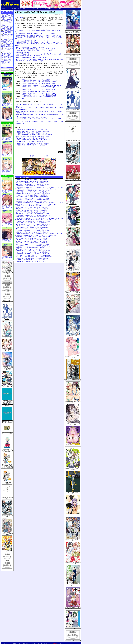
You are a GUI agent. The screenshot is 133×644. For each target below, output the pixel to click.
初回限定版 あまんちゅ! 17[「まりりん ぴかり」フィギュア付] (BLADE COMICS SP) (7, 451)
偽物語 (21, 17)
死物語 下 (7, 560)
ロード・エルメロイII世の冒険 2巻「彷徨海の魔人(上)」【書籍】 (7, 516)
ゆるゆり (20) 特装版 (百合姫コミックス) (7, 350)
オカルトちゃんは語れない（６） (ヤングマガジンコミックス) (73, 204)
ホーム (3, 8)
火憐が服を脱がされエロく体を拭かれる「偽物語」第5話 (31, 138)
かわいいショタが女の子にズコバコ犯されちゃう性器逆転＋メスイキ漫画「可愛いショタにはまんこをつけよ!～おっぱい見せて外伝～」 (7, 61)
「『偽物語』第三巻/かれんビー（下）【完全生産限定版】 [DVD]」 (36, 93)
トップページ (39, 156)
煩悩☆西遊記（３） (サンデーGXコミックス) (73, 446)
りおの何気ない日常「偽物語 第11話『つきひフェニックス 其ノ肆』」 (35, 51)
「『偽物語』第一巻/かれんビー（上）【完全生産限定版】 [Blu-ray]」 (37, 80)
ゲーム (34, 8)
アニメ (20, 8)
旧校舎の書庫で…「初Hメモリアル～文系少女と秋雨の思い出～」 (32, 186)
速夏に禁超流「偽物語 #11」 (24, 52)
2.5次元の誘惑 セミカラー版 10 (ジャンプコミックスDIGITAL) (73, 628)
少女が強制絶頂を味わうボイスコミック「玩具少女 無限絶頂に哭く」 (33, 184)
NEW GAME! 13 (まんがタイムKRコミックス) (73, 641)
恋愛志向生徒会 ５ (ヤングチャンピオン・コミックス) (73, 469)
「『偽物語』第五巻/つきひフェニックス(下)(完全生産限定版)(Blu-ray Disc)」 (39, 87)
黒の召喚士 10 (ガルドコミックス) (73, 226)
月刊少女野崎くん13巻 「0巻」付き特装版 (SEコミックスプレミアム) (7, 273)
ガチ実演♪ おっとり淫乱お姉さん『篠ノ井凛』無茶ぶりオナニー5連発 (33, 190)
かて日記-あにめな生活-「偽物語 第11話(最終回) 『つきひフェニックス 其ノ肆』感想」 (39, 35)
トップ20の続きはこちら (8, 65)
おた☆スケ (40, 8)
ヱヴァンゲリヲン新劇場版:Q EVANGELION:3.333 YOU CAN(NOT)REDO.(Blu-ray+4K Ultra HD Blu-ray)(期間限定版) (7, 421)
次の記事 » (46, 156)
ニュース (8, 8)
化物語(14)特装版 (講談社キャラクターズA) (7, 291)
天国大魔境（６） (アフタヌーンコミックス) (73, 314)
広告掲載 (55, 8)
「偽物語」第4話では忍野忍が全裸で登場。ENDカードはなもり (33, 140)
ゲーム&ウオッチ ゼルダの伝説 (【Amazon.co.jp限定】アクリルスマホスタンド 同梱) (7, 433)
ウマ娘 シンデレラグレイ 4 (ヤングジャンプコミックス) (73, 121)
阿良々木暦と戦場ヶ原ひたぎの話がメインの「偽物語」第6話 (32, 136)
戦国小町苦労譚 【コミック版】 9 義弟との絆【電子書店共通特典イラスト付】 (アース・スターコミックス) (73, 608)
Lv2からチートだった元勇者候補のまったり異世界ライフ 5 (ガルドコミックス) (73, 292)
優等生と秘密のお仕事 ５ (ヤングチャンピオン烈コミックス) (73, 402)
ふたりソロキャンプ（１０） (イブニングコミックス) (73, 585)
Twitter (60, 8)
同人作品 (14, 8)
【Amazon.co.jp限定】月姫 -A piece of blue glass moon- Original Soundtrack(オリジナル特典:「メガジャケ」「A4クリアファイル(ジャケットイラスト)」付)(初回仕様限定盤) (73, 31)
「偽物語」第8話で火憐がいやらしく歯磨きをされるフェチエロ (33, 133)
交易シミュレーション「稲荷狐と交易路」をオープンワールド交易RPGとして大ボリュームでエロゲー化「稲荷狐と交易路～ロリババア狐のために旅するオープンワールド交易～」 (7, 23)
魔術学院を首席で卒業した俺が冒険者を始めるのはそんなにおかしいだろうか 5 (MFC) (73, 380)
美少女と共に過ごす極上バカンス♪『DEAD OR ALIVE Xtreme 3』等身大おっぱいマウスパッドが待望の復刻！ (7, 28)
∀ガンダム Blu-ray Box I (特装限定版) (7, 534)
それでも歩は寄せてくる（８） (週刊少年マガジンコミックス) (73, 515)
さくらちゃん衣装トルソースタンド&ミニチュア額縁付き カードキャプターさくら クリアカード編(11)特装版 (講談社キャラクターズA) (73, 181)
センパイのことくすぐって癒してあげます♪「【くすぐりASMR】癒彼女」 (34, 255)
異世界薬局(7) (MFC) (73, 335)
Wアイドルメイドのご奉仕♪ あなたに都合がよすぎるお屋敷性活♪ (32, 180)
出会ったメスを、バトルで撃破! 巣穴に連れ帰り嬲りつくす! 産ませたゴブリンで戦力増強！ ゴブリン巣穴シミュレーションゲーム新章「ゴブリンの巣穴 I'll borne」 (7, 17)
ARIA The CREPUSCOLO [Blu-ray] (7, 483)
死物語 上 (7, 569)
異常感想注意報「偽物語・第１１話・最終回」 (28, 56)
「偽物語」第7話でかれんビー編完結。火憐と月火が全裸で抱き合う (34, 135)
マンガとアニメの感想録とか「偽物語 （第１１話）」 (31, 47)
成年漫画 (28, 8)
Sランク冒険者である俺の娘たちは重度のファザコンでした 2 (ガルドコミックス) (73, 270)
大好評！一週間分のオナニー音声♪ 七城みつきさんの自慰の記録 (32, 192)
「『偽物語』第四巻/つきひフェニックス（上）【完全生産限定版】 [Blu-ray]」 (39, 85)
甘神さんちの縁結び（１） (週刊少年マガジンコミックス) (73, 563)
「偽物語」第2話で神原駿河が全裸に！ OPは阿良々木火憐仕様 (33, 143)
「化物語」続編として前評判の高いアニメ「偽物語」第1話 (32, 145)
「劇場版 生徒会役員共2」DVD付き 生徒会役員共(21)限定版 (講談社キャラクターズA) (7, 301)
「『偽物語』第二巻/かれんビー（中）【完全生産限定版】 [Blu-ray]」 (37, 82)
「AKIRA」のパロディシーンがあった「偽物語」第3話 (30, 141)
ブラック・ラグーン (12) (7, 282)
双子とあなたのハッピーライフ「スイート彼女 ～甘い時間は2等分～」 (33, 193)
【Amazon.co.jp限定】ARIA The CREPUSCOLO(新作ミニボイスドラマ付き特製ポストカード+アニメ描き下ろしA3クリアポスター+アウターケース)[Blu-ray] (7, 467)
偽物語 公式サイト (21, 98)
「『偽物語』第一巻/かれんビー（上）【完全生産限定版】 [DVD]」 (36, 90)
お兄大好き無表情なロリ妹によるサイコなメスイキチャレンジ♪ (32, 249)
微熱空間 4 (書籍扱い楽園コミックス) (73, 67)
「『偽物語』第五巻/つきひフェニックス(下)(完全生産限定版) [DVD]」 (37, 97)
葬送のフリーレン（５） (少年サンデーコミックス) (73, 540)
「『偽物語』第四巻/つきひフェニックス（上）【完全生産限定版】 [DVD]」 (38, 95)
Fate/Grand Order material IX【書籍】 (7, 498)
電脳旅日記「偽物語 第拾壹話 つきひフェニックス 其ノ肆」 (32, 57)
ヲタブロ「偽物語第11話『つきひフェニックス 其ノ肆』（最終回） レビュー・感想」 (39, 54)
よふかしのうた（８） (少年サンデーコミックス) (73, 493)
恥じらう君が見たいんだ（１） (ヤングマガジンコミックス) (73, 424)
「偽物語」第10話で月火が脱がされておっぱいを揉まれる (31, 129)
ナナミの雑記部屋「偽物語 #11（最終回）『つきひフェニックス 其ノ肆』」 (36, 33)
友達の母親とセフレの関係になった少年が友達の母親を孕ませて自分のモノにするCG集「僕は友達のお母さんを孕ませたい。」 (7, 45)
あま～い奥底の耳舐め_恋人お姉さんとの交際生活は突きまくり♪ (32, 181)
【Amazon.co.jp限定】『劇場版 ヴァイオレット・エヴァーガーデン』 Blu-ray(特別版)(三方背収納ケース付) (7, 368)
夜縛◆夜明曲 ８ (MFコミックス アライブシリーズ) (73, 357)
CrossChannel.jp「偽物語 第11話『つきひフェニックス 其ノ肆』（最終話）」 (37, 49)
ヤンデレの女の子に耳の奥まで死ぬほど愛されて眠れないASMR (32, 258)
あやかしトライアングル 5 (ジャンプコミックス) (7, 337)
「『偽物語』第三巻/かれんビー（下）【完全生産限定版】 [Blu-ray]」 (37, 83)
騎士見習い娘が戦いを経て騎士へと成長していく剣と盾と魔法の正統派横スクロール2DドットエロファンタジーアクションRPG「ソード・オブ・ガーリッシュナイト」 (7, 37)
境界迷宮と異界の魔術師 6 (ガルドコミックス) (73, 247)
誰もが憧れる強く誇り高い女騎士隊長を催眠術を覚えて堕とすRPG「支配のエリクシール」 (7, 32)
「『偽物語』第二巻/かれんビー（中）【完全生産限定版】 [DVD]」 (36, 92)
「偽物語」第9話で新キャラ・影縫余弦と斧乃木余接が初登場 (32, 131)
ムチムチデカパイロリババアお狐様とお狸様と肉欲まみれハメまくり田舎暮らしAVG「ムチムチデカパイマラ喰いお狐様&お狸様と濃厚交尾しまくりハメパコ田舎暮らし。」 (7, 56)
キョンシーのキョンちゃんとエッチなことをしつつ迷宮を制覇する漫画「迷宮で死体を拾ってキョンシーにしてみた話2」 (7, 50)
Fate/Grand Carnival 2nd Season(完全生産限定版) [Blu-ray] (7, 551)
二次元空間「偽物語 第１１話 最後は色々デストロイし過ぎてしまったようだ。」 (38, 42)
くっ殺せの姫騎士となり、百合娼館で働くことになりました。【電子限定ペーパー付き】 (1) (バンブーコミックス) (73, 55)
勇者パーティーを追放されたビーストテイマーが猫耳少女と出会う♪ (33, 183)
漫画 (24, 8)
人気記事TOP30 (47, 8)
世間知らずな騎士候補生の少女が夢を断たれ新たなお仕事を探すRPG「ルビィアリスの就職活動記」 (7, 41)
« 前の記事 (32, 156)
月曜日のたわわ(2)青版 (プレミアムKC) (7, 319)
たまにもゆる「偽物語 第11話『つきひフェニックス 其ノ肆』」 (33, 40)
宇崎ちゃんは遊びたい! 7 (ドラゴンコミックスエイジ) (7, 386)
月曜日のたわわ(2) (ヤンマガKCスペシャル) (73, 88)
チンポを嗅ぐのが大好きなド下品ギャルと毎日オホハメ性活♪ (31, 260)
